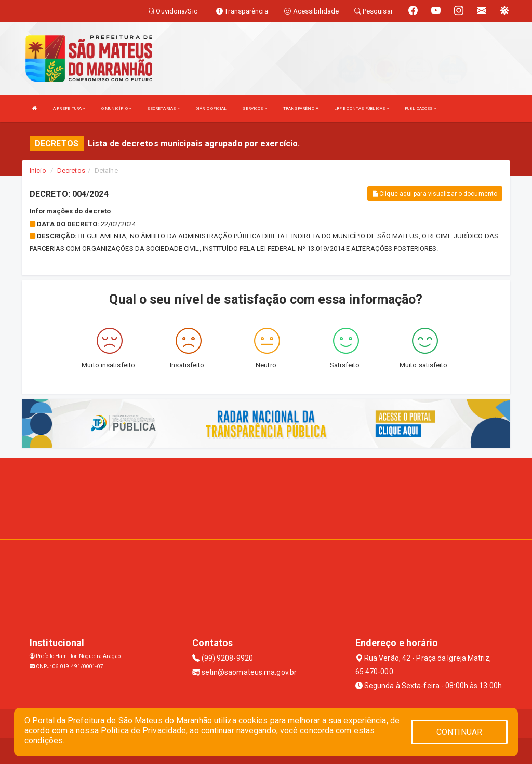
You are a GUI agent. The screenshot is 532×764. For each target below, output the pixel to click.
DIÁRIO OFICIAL (211, 108)
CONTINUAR (459, 732)
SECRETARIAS (163, 108)
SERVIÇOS (255, 108)
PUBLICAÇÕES (421, 108)
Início (38, 171)
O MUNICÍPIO (116, 108)
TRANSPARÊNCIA (301, 108)
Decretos (71, 171)
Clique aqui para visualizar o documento (435, 194)
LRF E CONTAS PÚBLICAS (362, 108)
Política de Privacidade (143, 731)
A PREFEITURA (69, 108)
